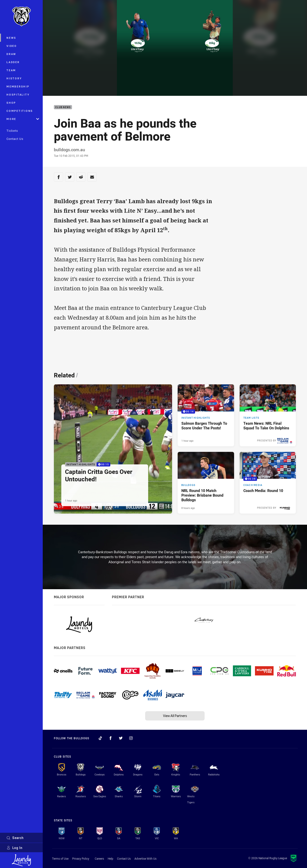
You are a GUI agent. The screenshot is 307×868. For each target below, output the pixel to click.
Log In (15, 848)
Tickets (12, 131)
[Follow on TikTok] (100, 738)
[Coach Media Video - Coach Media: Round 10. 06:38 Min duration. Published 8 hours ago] (268, 483)
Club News (63, 107)
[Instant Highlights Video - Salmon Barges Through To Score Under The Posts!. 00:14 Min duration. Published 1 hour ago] (206, 415)
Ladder (13, 62)
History (14, 78)
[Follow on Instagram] (131, 738)
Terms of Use (60, 858)
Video (12, 46)
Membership (18, 86)
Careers (99, 858)
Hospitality (18, 95)
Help (111, 858)
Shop (11, 103)
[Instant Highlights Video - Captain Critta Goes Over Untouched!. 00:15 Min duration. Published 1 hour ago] (113, 449)
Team (11, 70)
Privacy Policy (81, 858)
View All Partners (175, 716)
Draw (11, 54)
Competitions (20, 111)
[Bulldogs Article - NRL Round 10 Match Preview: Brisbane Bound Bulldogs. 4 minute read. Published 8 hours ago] (206, 483)
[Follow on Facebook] (111, 738)
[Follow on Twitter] (121, 738)
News (11, 38)
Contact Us (15, 139)
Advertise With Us (145, 858)
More (23, 119)
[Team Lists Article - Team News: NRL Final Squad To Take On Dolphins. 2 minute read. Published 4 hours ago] (268, 415)
